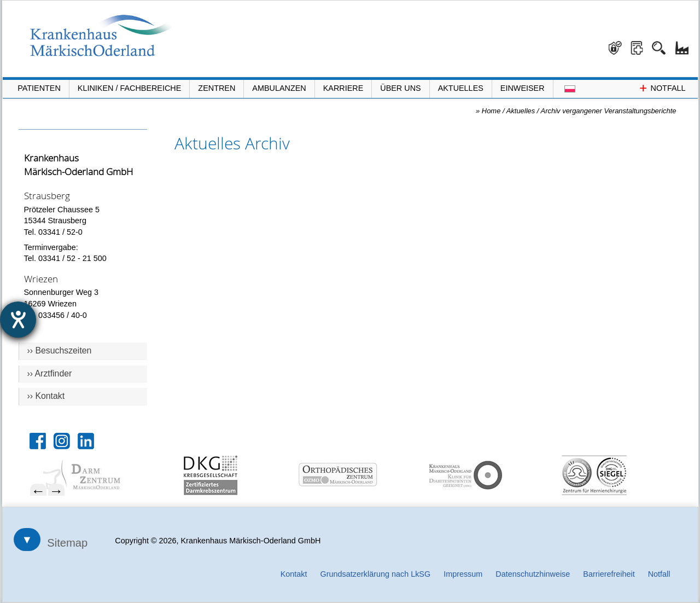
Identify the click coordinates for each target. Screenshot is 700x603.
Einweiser (523, 88)
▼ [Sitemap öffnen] (27, 540)
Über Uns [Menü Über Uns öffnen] (400, 88)
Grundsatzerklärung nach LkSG (376, 574)
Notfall (659, 574)
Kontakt (294, 574)
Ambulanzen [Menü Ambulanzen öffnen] (279, 88)
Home (491, 111)
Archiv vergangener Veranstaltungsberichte (609, 111)
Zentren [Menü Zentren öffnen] (217, 88)
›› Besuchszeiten (60, 350)
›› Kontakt (46, 396)
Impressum (463, 574)
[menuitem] (100, 475)
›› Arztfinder (50, 373)
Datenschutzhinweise (533, 574)
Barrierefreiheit (609, 574)
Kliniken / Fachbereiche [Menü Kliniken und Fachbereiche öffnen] (130, 88)
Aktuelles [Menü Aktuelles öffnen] (461, 88)
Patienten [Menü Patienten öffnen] (39, 88)
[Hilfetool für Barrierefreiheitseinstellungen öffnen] (18, 320)
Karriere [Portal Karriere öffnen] (343, 88)
